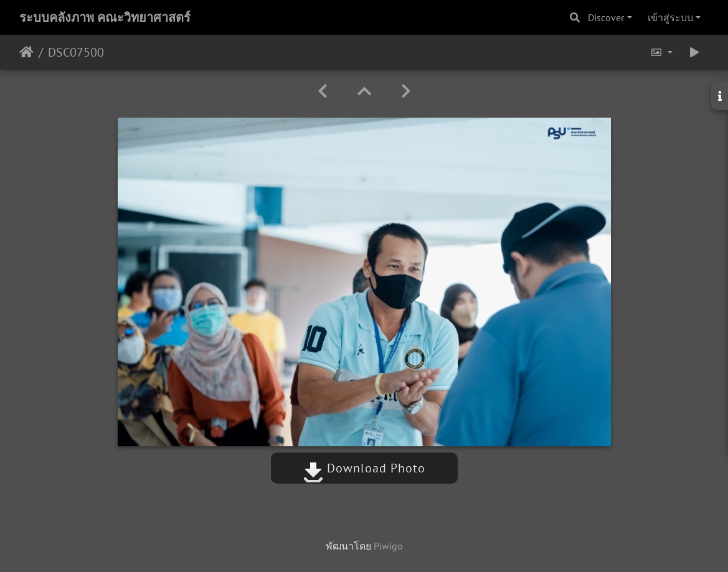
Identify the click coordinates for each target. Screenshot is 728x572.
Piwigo (388, 546)
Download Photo (364, 468)
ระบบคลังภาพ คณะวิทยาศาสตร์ (105, 17)
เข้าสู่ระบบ (670, 17)
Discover (606, 17)
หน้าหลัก (26, 52)
